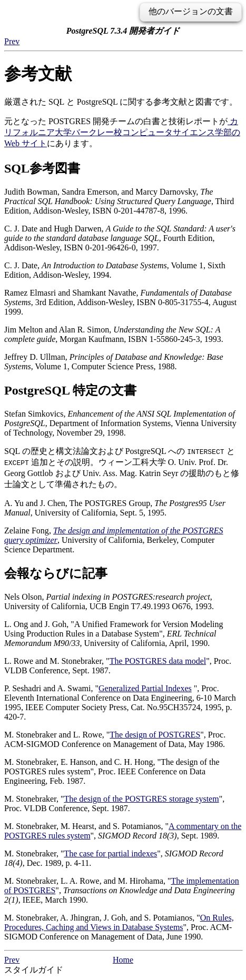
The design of (155, 735)
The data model (158, 661)
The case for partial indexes (110, 853)
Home (123, 960)
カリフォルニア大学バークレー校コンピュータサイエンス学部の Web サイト (122, 132)
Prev (12, 41)
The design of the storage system (141, 799)
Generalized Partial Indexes (145, 688)
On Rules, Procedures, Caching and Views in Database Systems (119, 922)
